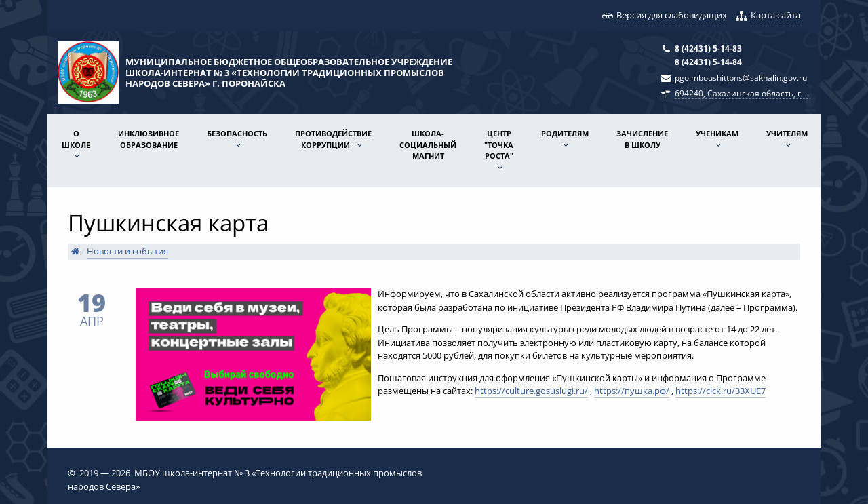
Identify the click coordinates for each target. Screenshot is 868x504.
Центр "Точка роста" (499, 144)
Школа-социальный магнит (428, 144)
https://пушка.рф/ (632, 391)
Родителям (565, 133)
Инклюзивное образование (149, 139)
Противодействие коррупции (333, 139)
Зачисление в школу (642, 139)
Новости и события (127, 251)
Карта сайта (775, 15)
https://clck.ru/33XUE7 (721, 391)
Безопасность (237, 133)
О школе (76, 139)
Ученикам (717, 133)
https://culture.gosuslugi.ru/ (531, 391)
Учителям (787, 133)
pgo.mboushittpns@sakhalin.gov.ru (741, 77)
